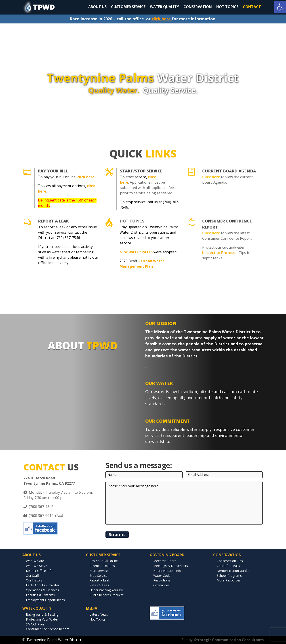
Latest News (99, 614)
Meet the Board (165, 561)
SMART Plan (35, 624)
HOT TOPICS (227, 7)
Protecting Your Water (42, 619)
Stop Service (99, 576)
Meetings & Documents (171, 566)
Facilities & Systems (40, 595)
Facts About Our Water (43, 585)
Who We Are (35, 561)
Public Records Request (107, 595)
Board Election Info (167, 571)
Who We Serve (37, 566)
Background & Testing (42, 614)
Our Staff (32, 576)
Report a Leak (100, 580)
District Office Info (39, 571)
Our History (34, 580)
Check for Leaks (228, 566)
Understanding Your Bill (106, 590)
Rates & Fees (99, 585)
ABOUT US (97, 7)
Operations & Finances (42, 590)
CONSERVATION (198, 7)
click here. (86, 177)
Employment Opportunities (45, 600)
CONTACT (252, 7)
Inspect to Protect (219, 253)
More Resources (229, 580)
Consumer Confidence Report (47, 629)
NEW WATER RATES (136, 252)
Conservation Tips (230, 561)
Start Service (99, 571)
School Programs (229, 576)
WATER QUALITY (164, 7)
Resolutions (162, 580)
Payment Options (102, 566)
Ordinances (161, 585)
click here (161, 19)
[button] (280, 7)
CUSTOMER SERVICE (128, 7)
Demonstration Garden (233, 571)
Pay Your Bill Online (104, 561)
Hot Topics (132, 221)
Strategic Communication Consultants (229, 640)
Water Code (162, 576)
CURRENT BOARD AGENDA (229, 171)
